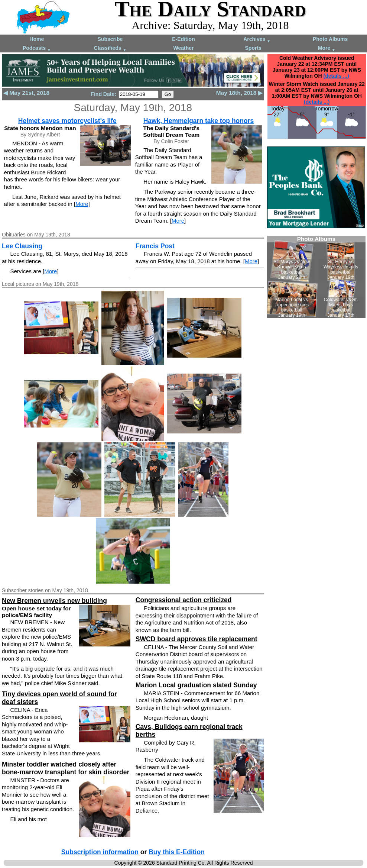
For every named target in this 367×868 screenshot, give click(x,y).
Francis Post (155, 246)
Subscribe (110, 39)
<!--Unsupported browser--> (316, 277)
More (327, 49)
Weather (183, 48)
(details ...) (336, 76)
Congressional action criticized (184, 600)
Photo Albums (330, 39)
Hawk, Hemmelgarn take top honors (199, 121)
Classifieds (110, 49)
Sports (253, 48)
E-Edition (183, 39)
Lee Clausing (22, 246)
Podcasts (37, 49)
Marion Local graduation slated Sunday (196, 685)
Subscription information (100, 852)
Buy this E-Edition (177, 852)
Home (37, 39)
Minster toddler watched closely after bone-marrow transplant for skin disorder (66, 768)
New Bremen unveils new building (54, 601)
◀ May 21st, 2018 (26, 93)
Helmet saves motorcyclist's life (67, 121)
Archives (257, 40)
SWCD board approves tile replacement (197, 639)
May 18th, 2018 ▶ (239, 93)
